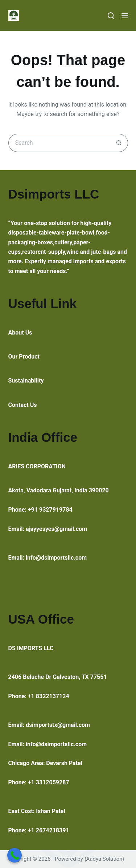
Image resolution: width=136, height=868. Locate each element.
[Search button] (119, 143)
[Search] (111, 16)
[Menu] (125, 16)
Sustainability (26, 381)
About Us (20, 333)
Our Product (24, 357)
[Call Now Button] (15, 855)
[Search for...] (59, 143)
